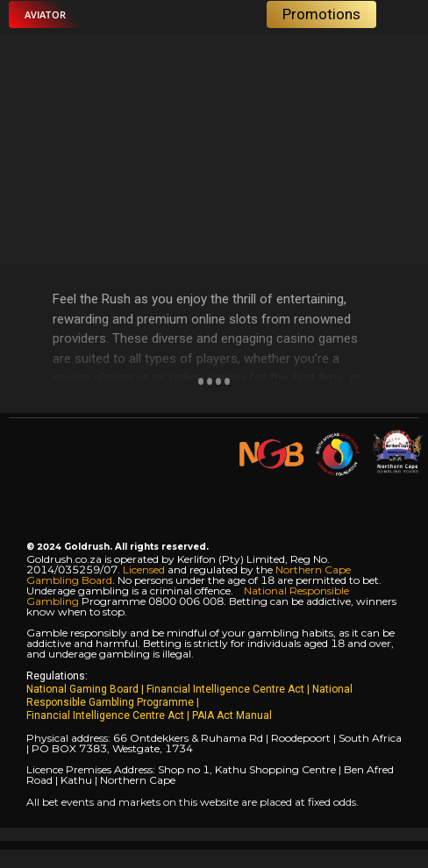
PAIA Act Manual (232, 715)
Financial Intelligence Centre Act (227, 689)
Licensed (145, 569)
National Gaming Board (84, 689)
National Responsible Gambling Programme (189, 696)
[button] (45, 14)
